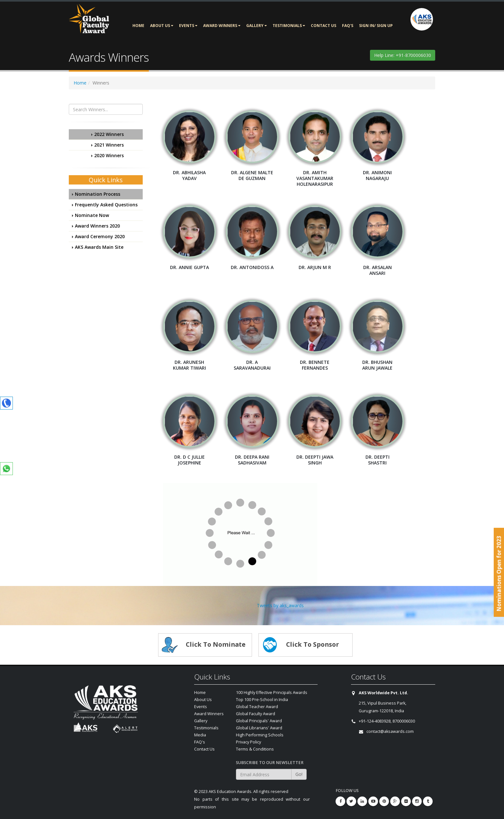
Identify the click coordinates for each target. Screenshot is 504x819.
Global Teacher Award (257, 707)
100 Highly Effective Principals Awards (272, 693)
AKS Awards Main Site (99, 247)
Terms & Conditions (255, 749)
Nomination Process (98, 194)
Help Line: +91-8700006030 (403, 55)
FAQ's (348, 26)
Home (138, 26)
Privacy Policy (248, 742)
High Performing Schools (260, 735)
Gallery (256, 26)
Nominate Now (92, 215)
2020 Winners (109, 155)
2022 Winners (109, 134)
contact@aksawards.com (390, 731)
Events (188, 26)
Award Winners (222, 26)
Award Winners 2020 (97, 226)
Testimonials (289, 26)
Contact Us (324, 26)
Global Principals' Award (259, 721)
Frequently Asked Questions (106, 205)
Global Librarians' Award (259, 728)
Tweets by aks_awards (280, 605)
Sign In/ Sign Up (376, 26)
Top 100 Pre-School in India (262, 700)
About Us (162, 26)
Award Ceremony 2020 (100, 236)
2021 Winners (109, 145)
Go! (299, 774)
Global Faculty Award (256, 714)
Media (200, 735)
